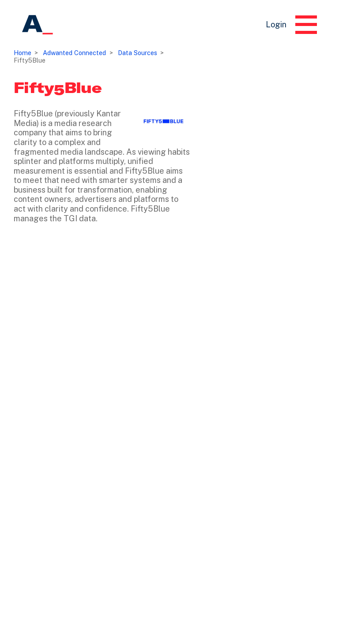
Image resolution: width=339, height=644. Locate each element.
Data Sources (137, 53)
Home (23, 53)
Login (276, 24)
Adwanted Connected (74, 53)
